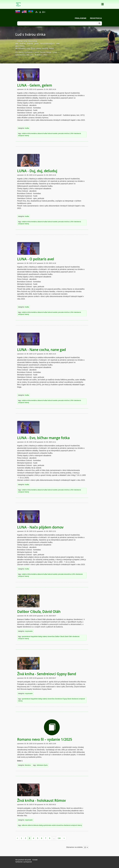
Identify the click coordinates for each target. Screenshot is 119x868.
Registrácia (96, 18)
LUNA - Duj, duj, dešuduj (37, 171)
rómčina (67, 133)
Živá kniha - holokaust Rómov (42, 800)
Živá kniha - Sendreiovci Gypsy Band (47, 674)
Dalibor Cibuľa (60, 637)
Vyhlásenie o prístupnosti (24, 862)
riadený (45, 637)
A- (37, 12)
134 (59, 838)
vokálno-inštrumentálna (29, 133)
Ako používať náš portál (23, 860)
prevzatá (61, 133)
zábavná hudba (42, 133)
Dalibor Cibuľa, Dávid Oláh (39, 612)
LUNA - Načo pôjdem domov (40, 527)
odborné (24, 825)
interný (27, 136)
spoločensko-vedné (49, 825)
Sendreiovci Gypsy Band (63, 699)
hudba (27, 128)
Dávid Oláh (68, 637)
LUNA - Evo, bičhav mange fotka (43, 438)
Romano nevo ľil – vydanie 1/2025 (45, 739)
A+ (44, 12)
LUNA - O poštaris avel (36, 259)
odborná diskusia (33, 825)
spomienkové (26, 637)
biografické (34, 637)
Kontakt (35, 860)
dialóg (40, 637)
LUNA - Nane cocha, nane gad (42, 350)
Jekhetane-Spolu (42, 765)
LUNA (72, 133)
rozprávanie (29, 631)
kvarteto (55, 133)
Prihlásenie (81, 18)
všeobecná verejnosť (78, 699)
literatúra (28, 765)
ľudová (50, 133)
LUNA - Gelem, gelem (35, 85)
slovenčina (67, 574)
